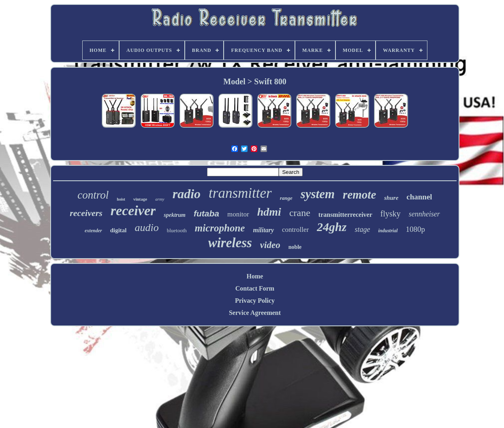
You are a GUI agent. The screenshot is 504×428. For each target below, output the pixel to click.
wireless (230, 243)
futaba (206, 213)
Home (255, 276)
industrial (388, 231)
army (160, 199)
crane (300, 213)
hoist (121, 199)
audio (146, 228)
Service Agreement (255, 313)
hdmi (269, 212)
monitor (238, 214)
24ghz (332, 227)
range (286, 198)
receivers (86, 213)
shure (391, 198)
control (93, 195)
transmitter (240, 193)
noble (295, 247)
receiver (133, 211)
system (318, 194)
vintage (140, 199)
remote (359, 195)
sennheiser (424, 214)
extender (93, 231)
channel (419, 197)
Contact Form (255, 288)
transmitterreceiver (345, 215)
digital (119, 230)
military (263, 230)
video (270, 245)
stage (362, 229)
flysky (391, 214)
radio (187, 194)
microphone (220, 228)
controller (295, 230)
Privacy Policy (255, 301)
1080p (416, 229)
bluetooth (177, 230)
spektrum (175, 215)
